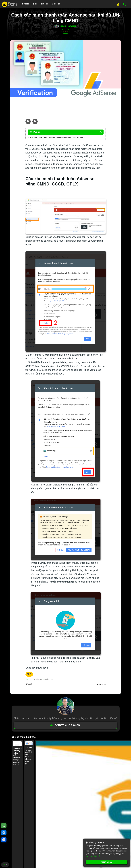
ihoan (63, 26)
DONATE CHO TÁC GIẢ (65, 725)
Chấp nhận (106, 862)
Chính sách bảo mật (93, 856)
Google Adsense (36, 679)
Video (26, 4)
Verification (49, 679)
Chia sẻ (101, 685)
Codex (56, 4)
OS (35, 4)
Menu (45, 4)
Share (65, 31)
